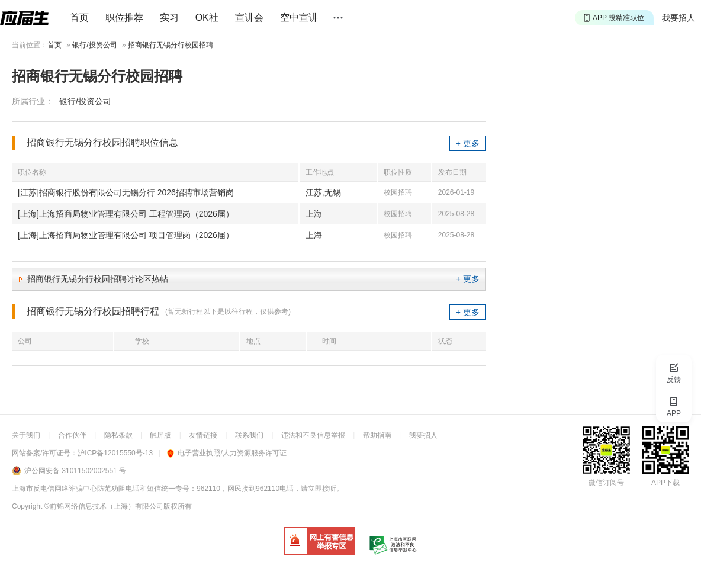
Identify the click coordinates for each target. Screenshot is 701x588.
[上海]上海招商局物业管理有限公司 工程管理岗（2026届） (126, 214)
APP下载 (665, 483)
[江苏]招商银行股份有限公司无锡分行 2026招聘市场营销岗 (126, 192)
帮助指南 (377, 435)
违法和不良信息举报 (313, 435)
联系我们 (249, 435)
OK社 (207, 17)
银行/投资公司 (94, 45)
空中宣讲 (299, 17)
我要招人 (679, 18)
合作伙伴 (72, 435)
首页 (79, 17)
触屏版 (160, 435)
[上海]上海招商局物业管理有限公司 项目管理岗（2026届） (126, 235)
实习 (169, 17)
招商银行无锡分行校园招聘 (171, 45)
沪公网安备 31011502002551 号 (75, 471)
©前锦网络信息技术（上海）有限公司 (104, 506)
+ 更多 (468, 143)
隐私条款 (118, 435)
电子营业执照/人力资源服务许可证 (226, 453)
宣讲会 (249, 17)
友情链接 (203, 435)
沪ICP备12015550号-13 (115, 453)
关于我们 (26, 435)
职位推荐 (124, 17)
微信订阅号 (606, 483)
